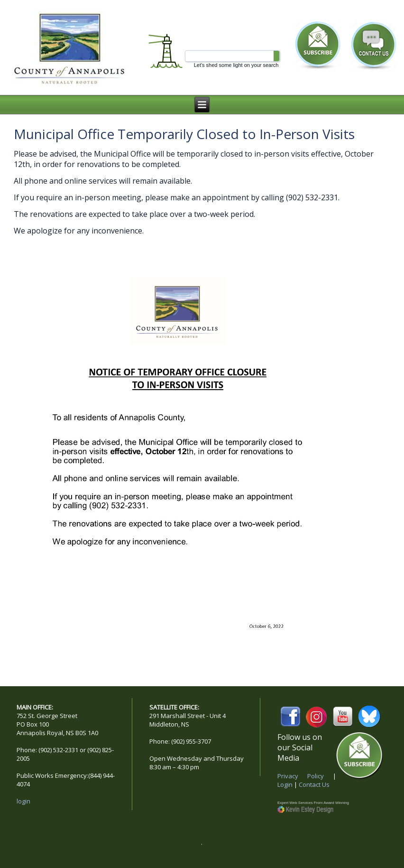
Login (285, 784)
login (23, 801)
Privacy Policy (301, 776)
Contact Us (314, 784)
